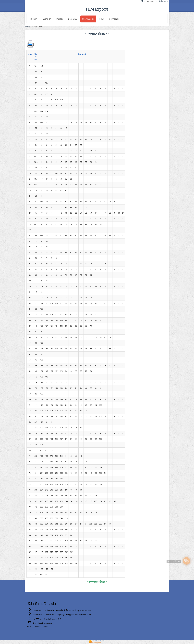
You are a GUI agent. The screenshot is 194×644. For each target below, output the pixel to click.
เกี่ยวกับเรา (47, 19)
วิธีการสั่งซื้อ (115, 19)
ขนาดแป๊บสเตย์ (88, 19)
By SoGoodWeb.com (97, 643)
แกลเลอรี (60, 19)
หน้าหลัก (34, 19)
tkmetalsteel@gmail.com (43, 623)
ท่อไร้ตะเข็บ (73, 19)
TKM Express (97, 9)
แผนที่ (102, 19)
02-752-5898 (56, 619)
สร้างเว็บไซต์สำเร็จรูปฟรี (98, 641)
